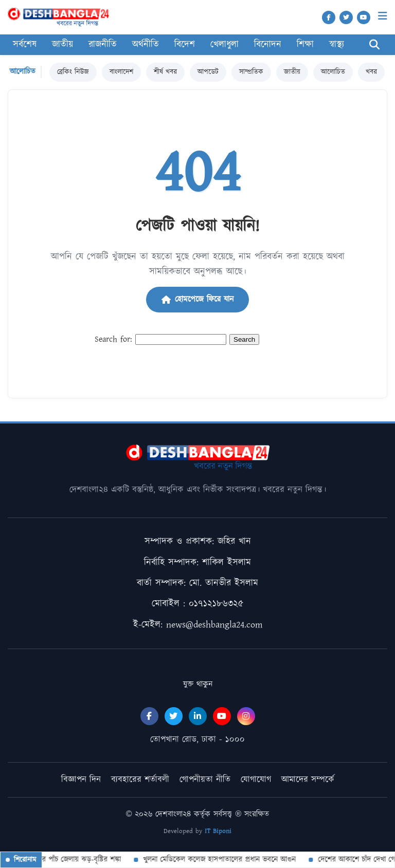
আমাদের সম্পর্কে (308, 780)
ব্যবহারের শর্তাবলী (140, 780)
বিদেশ (185, 45)
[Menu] (383, 16)
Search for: (113, 339)
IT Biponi (218, 831)
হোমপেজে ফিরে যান (197, 299)
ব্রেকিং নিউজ (73, 72)
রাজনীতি (103, 45)
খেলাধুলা (225, 45)
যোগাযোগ (256, 780)
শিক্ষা (305, 45)
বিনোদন (268, 45)
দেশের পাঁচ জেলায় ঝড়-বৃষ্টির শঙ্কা (74, 860)
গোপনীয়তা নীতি (205, 780)
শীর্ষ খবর (165, 72)
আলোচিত (333, 72)
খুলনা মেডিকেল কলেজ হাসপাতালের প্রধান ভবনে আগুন (219, 860)
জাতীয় (62, 45)
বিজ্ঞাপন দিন (81, 780)
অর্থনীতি (146, 45)
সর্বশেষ (25, 45)
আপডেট (208, 72)
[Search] (374, 45)
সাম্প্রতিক (251, 72)
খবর (371, 72)
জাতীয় (292, 72)
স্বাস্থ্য (337, 45)
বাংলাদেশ (121, 72)
